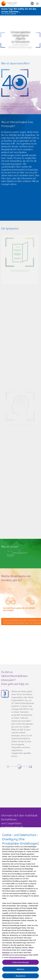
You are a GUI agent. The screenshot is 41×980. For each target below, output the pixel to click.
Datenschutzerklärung (17, 958)
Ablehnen (20, 969)
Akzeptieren (20, 976)
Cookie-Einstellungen (20, 963)
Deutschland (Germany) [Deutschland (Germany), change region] (32, 4)
